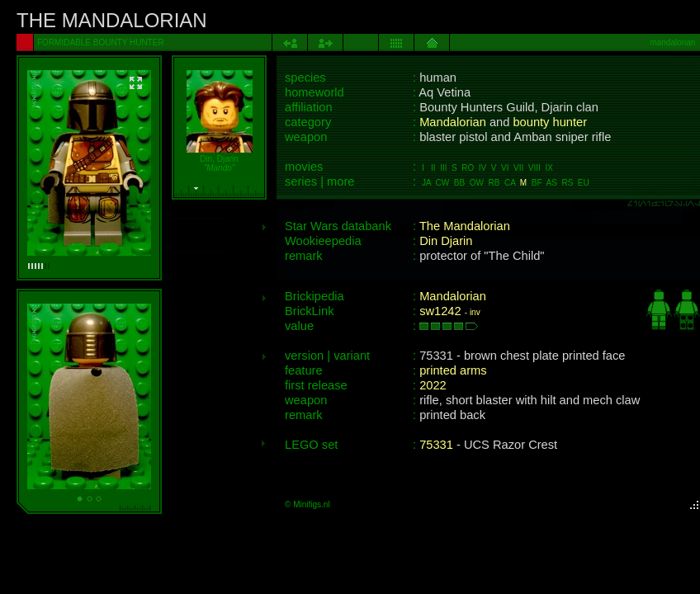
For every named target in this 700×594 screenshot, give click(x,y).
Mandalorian (453, 122)
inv (475, 312)
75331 (436, 445)
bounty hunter (550, 122)
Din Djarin (446, 241)
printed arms (453, 370)
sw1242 (440, 311)
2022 (433, 385)
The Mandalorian (465, 226)
